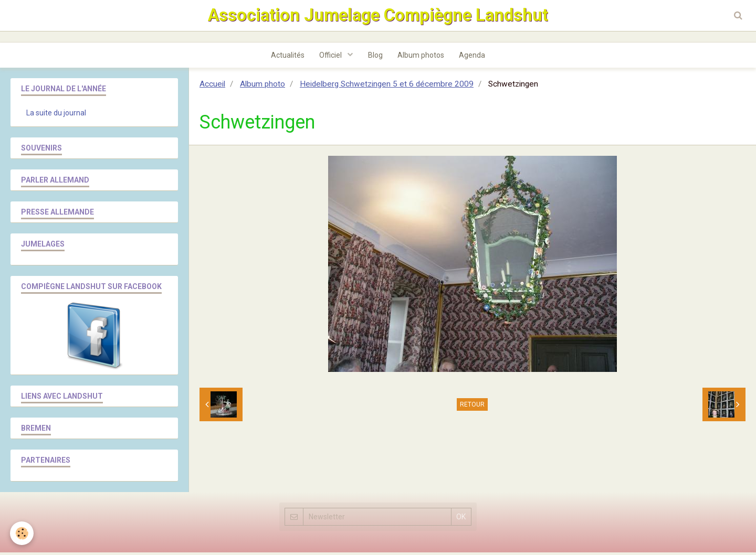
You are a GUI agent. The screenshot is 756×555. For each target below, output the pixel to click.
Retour (472, 407)
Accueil (212, 87)
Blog (375, 57)
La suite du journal (56, 115)
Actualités (286, 57)
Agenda (474, 57)
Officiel (331, 57)
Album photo (262, 87)
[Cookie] (22, 533)
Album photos (422, 57)
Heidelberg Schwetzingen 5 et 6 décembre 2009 (387, 87)
